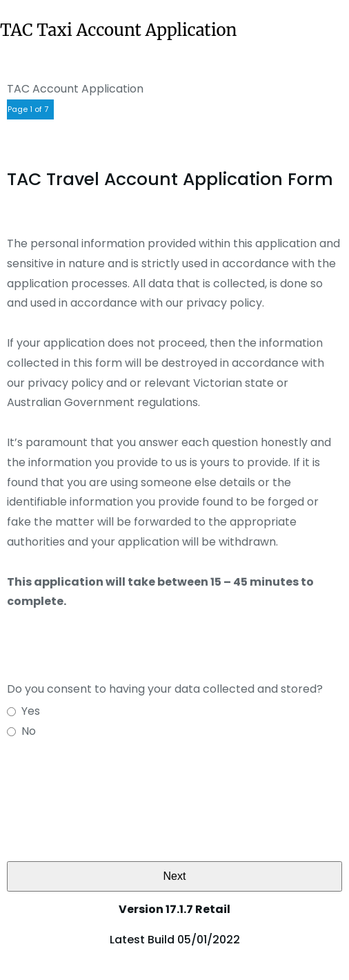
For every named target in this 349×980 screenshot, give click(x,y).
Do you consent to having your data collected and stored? (165, 689)
